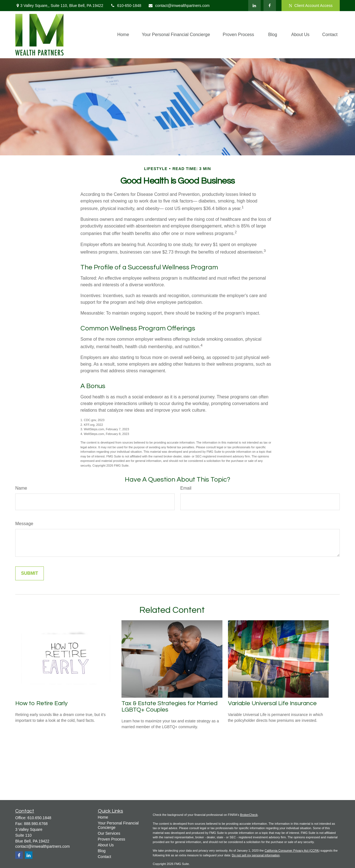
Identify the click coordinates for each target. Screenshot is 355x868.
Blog (102, 851)
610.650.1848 (39, 818)
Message (24, 524)
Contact (105, 857)
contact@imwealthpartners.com (179, 6)
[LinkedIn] (254, 6)
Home (103, 817)
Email (186, 488)
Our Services (109, 833)
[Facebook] (270, 6)
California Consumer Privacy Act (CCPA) (292, 851)
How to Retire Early (41, 703)
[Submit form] (30, 573)
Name (21, 488)
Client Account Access (311, 6)
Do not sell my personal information (256, 855)
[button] (123, 35)
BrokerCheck (249, 815)
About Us (106, 845)
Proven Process (112, 839)
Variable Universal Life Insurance (272, 703)
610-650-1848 (126, 6)
